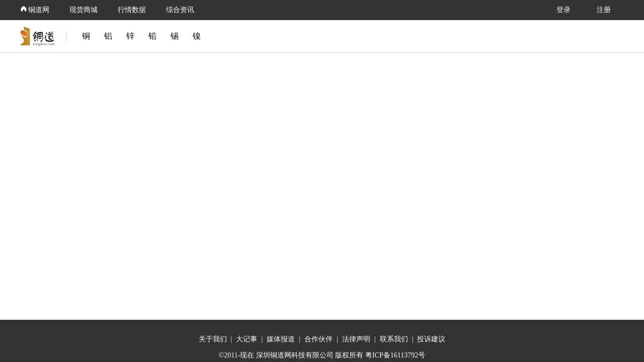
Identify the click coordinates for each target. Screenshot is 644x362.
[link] (39, 36)
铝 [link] (108, 36)
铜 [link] (86, 36)
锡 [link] (175, 36)
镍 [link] (197, 36)
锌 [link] (130, 36)
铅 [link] (152, 36)
